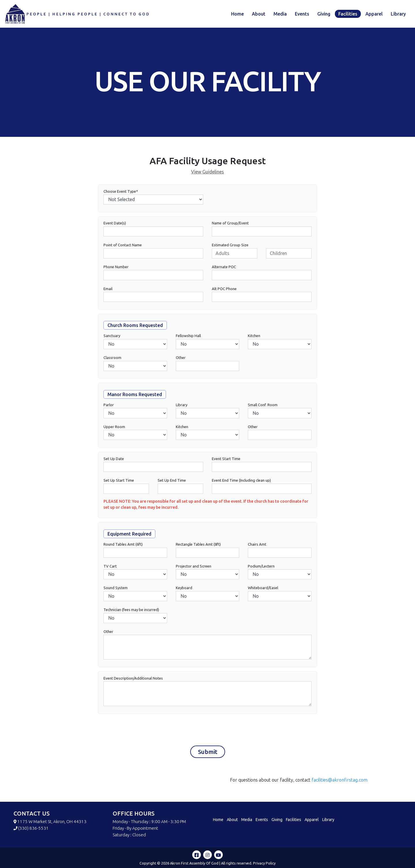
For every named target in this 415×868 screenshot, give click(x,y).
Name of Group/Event (230, 225)
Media (280, 14)
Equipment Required (129, 536)
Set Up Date (114, 460)
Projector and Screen (194, 568)
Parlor (109, 406)
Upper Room (114, 428)
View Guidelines (207, 172)
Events (302, 14)
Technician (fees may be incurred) (131, 611)
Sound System (116, 589)
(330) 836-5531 (33, 828)
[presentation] (146, 730)
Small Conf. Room (263, 406)
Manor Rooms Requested (135, 396)
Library (398, 14)
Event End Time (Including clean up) (241, 482)
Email (108, 290)
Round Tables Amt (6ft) (123, 546)
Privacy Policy (264, 863)
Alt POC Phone (224, 290)
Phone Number (116, 268)
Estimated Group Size (230, 247)
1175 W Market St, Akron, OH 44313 (52, 821)
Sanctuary (112, 337)
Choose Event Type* (121, 193)
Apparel (374, 14)
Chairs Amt (257, 546)
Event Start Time (226, 460)
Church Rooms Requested (135, 327)
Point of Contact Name (123, 247)
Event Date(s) (115, 225)
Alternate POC (224, 268)
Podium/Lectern (261, 568)
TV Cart (110, 568)
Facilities (348, 14)
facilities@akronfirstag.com (339, 780)
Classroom (112, 359)
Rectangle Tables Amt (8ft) (198, 546)
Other (181, 359)
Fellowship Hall (188, 337)
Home (237, 14)
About (259, 14)
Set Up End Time (172, 482)
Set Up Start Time (119, 482)
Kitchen (254, 337)
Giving (324, 14)
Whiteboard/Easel (263, 589)
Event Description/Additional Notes (133, 680)
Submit (208, 753)
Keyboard (184, 589)
